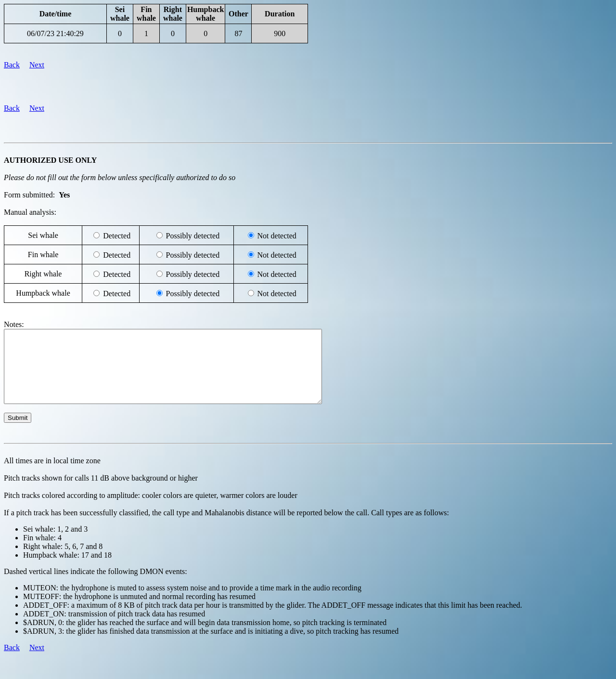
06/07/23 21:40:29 (55, 33)
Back (12, 65)
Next (37, 65)
